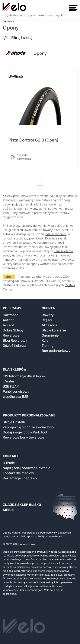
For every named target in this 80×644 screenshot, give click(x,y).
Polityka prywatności (50, 536)
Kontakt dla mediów (18, 473)
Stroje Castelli (14, 422)
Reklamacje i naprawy (20, 478)
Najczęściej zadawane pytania (27, 468)
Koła (45, 340)
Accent (8, 325)
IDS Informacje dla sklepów (24, 376)
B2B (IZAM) (12, 386)
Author (8, 320)
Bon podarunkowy (56, 351)
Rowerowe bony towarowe (24, 437)
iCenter (9, 381)
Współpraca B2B (16, 397)
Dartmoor (10, 315)
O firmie (9, 463)
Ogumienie (50, 335)
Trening (48, 346)
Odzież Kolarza (14, 346)
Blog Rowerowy (15, 340)
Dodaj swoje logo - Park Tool (25, 432)
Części (47, 320)
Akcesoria (50, 325)
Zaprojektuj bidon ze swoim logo (28, 427)
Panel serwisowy (16, 391)
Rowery (48, 315)
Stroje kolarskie (54, 330)
